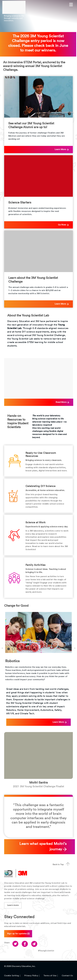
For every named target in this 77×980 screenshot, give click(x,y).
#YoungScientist (46, 951)
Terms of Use (50, 976)
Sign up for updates (18, 934)
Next (75, 648)
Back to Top (62, 864)
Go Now (63, 225)
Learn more (13, 905)
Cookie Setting (12, 976)
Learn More (62, 150)
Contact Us (67, 976)
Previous (2, 648)
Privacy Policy (31, 976)
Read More (62, 402)
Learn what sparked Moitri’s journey (43, 847)
